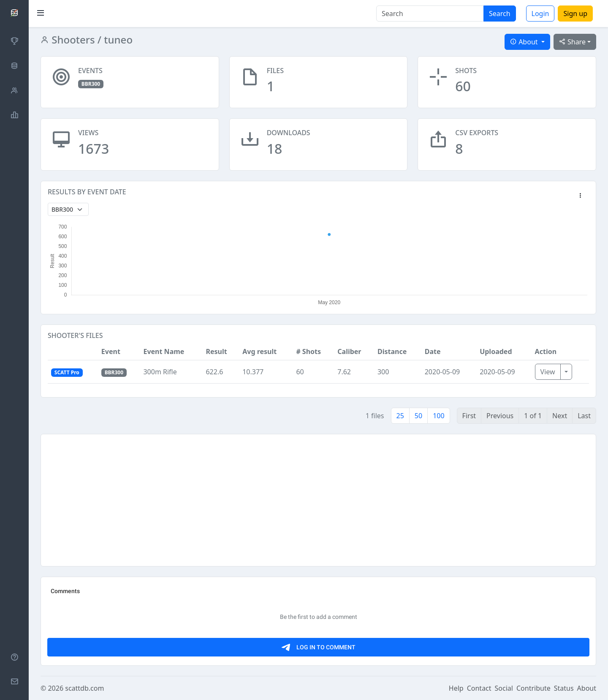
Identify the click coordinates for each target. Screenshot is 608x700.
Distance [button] (392, 351)
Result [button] (216, 351)
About (587, 688)
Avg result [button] (259, 351)
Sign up (575, 14)
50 (418, 416)
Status (564, 688)
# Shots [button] (308, 351)
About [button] (525, 42)
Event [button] (111, 351)
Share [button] (572, 42)
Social (504, 688)
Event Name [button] (164, 351)
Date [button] (433, 351)
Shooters (72, 39)
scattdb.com (84, 688)
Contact (479, 688)
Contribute (533, 688)
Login (540, 14)
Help (456, 688)
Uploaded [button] (496, 351)
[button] (580, 196)
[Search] (430, 14)
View (548, 372)
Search (500, 14)
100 (438, 416)
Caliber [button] (349, 351)
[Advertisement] (301, 500)
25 (400, 416)
